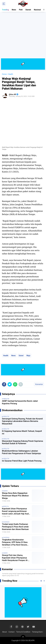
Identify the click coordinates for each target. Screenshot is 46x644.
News (14, 10)
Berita (6, 506)
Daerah (28, 10)
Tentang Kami (37, 632)
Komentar (39, 384)
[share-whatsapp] (15, 384)
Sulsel (21, 356)
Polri (21, 10)
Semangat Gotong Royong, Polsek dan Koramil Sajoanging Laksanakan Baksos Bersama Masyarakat (22, 421)
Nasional (37, 10)
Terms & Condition (23, 632)
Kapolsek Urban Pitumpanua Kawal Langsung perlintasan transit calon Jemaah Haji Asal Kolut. (15, 511)
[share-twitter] (10, 384)
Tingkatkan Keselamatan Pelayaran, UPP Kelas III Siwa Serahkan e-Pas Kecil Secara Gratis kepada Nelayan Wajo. (15, 542)
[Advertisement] (23, 36)
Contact (11, 632)
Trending (5, 10)
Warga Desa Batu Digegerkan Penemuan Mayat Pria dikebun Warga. (15, 496)
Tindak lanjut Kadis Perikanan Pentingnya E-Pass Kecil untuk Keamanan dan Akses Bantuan (15, 527)
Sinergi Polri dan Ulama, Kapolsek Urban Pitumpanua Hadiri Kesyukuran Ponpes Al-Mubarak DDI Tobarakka (15, 558)
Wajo (28, 356)
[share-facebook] (4, 384)
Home (4, 74)
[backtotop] (23, 637)
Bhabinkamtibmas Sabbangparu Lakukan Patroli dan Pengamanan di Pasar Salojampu (21, 452)
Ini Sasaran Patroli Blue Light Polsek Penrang (22, 461)
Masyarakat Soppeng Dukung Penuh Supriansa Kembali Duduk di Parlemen (22, 442)
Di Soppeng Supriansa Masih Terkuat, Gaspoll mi (22, 432)
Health (6, 356)
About (4, 632)
